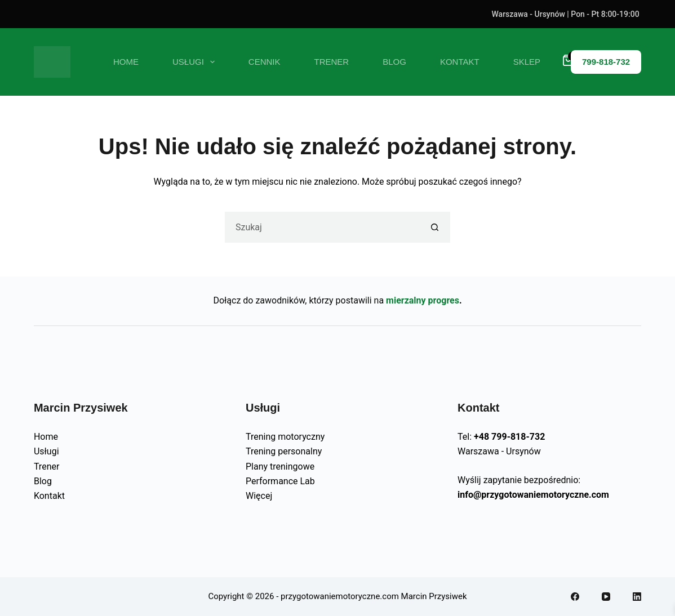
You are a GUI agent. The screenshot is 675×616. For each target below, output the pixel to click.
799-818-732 (606, 62)
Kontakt (49, 496)
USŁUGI (196, 62)
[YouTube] (606, 597)
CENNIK (265, 62)
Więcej (259, 496)
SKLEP (527, 62)
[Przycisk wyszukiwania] (435, 227)
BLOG (394, 62)
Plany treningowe (280, 467)
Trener (46, 467)
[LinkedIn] (637, 597)
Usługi (46, 451)
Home (126, 62)
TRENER (332, 62)
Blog (43, 481)
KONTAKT (460, 62)
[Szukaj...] (322, 227)
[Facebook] (575, 597)
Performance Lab (280, 481)
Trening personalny (284, 451)
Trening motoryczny (285, 437)
